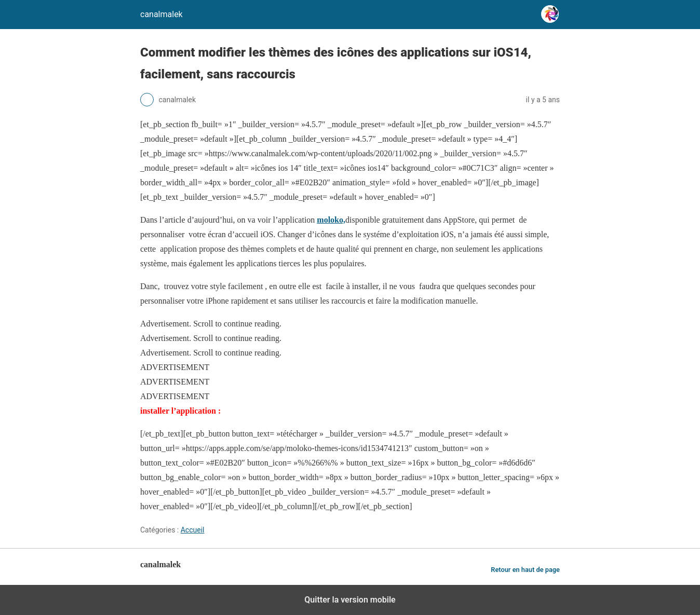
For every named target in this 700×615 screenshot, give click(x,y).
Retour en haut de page (525, 570)
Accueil (193, 530)
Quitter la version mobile (350, 600)
